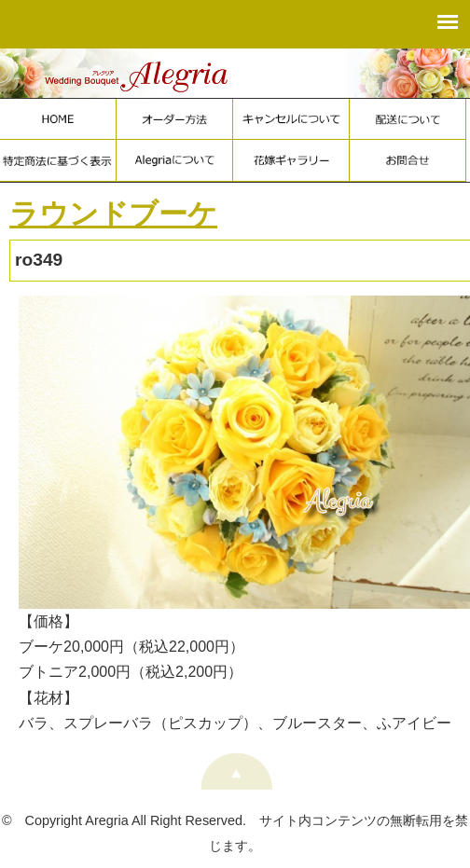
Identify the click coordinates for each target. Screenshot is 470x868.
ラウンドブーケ (113, 214)
